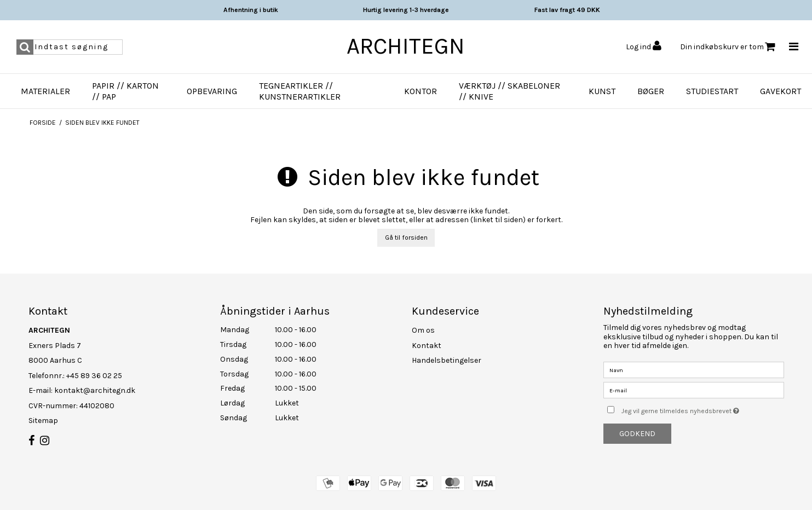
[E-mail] (694, 390)
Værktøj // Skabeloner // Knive (509, 91)
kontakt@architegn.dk (95, 390)
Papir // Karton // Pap (125, 91)
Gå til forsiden (406, 237)
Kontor (421, 91)
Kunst (602, 91)
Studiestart (712, 91)
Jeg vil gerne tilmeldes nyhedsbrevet (702, 408)
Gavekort (781, 91)
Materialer (45, 91)
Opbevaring (212, 91)
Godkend (637, 434)
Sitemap (43, 421)
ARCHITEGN (406, 46)
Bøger (651, 91)
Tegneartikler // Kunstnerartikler (300, 91)
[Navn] (694, 370)
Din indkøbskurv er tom (728, 47)
